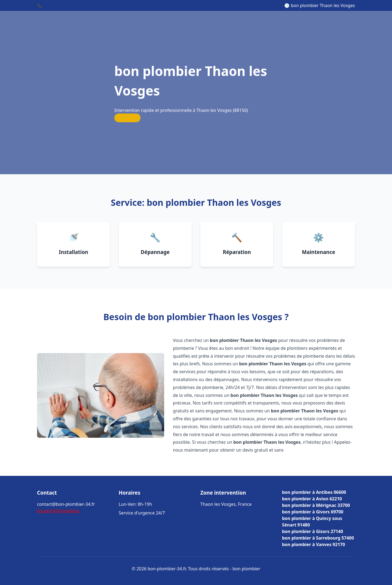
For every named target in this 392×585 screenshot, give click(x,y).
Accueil (44, 511)
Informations (66, 511)
